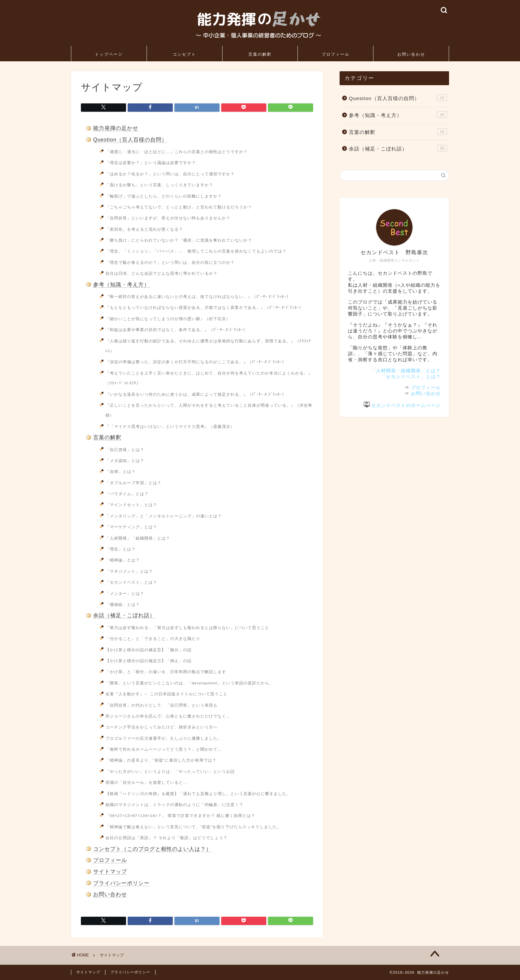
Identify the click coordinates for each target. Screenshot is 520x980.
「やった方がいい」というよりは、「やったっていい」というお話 (170, 771)
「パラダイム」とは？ (127, 494)
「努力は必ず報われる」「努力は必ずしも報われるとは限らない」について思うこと (187, 628)
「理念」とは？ (121, 549)
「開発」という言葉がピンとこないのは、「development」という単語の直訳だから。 (190, 683)
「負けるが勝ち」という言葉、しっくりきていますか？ (159, 185)
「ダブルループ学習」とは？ (133, 483)
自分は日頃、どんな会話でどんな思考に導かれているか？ (162, 273)
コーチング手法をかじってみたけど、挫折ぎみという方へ (162, 727)
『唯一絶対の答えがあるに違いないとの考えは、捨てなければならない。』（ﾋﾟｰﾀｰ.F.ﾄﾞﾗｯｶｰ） (198, 296)
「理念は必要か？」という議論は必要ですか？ (151, 163)
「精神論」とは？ (123, 560)
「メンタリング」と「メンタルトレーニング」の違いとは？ (164, 516)
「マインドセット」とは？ (131, 505)
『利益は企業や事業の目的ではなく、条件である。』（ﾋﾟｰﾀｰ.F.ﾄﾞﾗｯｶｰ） (176, 330)
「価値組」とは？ (123, 604)
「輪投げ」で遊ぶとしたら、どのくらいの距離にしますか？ (164, 196)
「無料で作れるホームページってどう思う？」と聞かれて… (164, 749)
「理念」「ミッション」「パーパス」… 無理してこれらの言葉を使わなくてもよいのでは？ (196, 251)
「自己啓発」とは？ (125, 450)
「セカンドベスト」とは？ (131, 582)
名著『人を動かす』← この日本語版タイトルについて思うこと (166, 694)
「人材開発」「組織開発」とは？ (138, 538)
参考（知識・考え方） (121, 285)
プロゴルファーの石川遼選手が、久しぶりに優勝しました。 (164, 738)
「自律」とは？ (121, 471)
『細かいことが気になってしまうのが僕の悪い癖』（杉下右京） (168, 319)
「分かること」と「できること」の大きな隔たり (153, 638)
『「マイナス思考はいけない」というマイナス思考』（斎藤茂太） (170, 426)
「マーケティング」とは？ (131, 527)
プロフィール (336, 54)
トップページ (109, 54)
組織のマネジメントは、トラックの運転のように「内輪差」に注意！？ (174, 805)
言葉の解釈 (260, 54)
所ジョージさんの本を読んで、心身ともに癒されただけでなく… (168, 716)
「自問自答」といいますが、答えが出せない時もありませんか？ (168, 218)
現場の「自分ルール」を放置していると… (146, 782)
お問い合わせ (411, 54)
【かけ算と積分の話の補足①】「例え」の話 (149, 661)
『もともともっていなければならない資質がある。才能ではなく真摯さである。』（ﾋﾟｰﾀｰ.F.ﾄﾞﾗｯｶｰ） (204, 307)
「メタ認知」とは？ (125, 461)
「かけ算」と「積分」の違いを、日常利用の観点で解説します (166, 672)
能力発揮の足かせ (116, 128)
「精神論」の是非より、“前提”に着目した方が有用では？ (161, 760)
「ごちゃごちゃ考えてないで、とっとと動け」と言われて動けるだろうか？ (179, 207)
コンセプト (184, 54)
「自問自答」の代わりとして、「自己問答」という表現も (162, 705)
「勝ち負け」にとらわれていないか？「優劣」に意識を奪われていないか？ (179, 240)
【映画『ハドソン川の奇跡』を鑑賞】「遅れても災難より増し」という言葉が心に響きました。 (198, 794)
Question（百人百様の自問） (130, 140)
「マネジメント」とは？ (129, 571)
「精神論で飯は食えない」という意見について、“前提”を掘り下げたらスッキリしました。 (193, 827)
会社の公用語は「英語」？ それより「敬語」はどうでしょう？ (166, 838)
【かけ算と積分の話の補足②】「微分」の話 (149, 650)
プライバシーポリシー (121, 883)
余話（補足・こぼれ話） (124, 615)
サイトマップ (110, 871)
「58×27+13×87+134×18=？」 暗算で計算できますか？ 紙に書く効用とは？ (180, 815)
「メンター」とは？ (125, 593)
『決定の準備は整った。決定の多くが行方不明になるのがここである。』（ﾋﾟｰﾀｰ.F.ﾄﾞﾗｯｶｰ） (196, 362)
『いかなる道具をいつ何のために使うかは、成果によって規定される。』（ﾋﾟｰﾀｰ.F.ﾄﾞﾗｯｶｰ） (196, 394)
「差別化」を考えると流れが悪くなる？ (144, 229)
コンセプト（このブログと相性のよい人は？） (152, 849)
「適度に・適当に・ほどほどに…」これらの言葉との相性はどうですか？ (177, 152)
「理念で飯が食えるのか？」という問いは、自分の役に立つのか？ (170, 262)
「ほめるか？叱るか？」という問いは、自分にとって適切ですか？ (170, 174)
